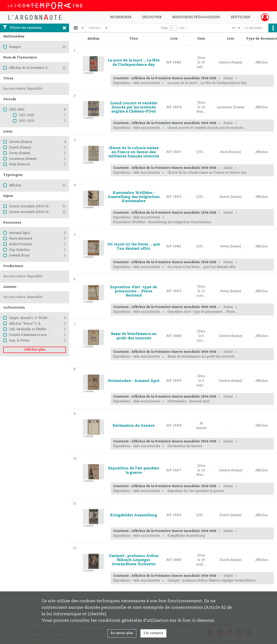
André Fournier (21, 244)
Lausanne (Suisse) (23, 159)
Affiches (15, 185)
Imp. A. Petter (19, 341)
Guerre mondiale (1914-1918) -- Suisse (38, 212)
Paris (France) (19, 164)
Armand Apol (19, 233)
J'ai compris (153, 633)
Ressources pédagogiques (196, 17)
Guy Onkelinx (19, 250)
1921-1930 (26, 121)
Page (164, 28)
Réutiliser (241, 17)
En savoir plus (122, 633)
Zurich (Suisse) (20, 148)
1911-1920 (26, 115)
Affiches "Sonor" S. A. (25, 324)
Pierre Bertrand (21, 239)
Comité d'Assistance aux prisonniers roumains (45, 335)
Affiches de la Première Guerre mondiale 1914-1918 (48, 68)
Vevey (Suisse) (20, 153)
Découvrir (152, 17)
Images (15, 47)
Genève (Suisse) (21, 142)
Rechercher (121, 17)
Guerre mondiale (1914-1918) (31, 206)
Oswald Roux (19, 256)
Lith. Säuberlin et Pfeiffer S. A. (31, 329)
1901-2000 (17, 110)
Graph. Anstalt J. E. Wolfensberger (35, 318)
